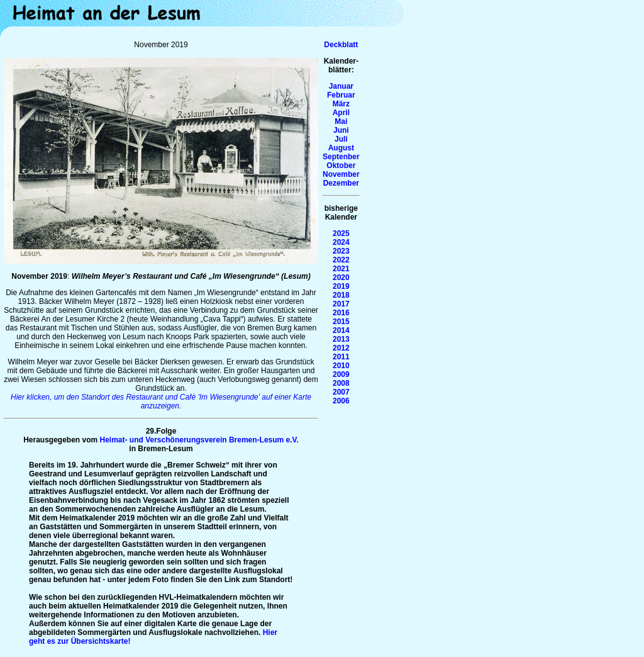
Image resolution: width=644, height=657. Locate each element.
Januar (341, 86)
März (341, 104)
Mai (341, 121)
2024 (341, 242)
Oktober (341, 166)
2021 (341, 269)
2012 (341, 348)
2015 (341, 322)
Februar (341, 95)
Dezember (341, 183)
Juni (341, 130)
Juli (341, 139)
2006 (341, 401)
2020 (341, 278)
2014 (341, 330)
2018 (341, 295)
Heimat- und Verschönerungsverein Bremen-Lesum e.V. (199, 440)
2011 (341, 357)
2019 (341, 286)
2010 (341, 366)
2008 (341, 383)
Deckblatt (341, 45)
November (341, 174)
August (341, 148)
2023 (341, 251)
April (341, 113)
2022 (341, 260)
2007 (341, 392)
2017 (341, 304)
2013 (341, 339)
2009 (341, 374)
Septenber (341, 157)
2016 (341, 313)
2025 (341, 233)
